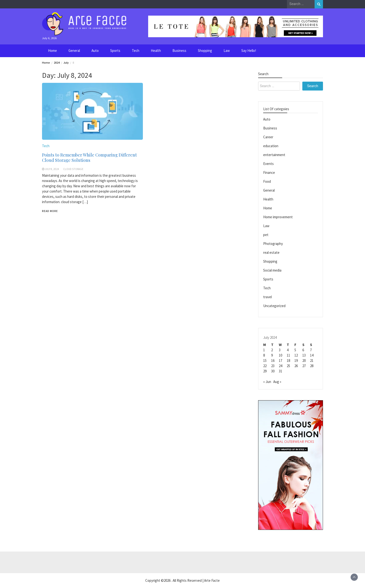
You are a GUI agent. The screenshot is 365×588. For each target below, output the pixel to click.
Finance (269, 173)
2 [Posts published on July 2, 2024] (272, 350)
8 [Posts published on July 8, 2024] (264, 355)
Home (52, 51)
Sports (115, 51)
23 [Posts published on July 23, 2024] (273, 366)
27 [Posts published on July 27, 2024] (304, 366)
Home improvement (278, 217)
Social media (272, 270)
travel (268, 297)
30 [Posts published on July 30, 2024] (273, 371)
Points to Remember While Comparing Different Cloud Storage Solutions (89, 158)
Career (268, 137)
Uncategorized (274, 306)
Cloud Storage (73, 169)
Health (156, 51)
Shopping (205, 51)
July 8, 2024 (52, 169)
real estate (271, 252)
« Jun (267, 382)
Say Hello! (249, 51)
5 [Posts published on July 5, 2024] (295, 350)
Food (267, 181)
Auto (95, 51)
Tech (136, 51)
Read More (50, 211)
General (74, 51)
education (271, 146)
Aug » (277, 382)
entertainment (274, 155)
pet (266, 235)
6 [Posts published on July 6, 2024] (303, 350)
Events (268, 164)
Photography (273, 244)
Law (227, 51)
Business (179, 51)
